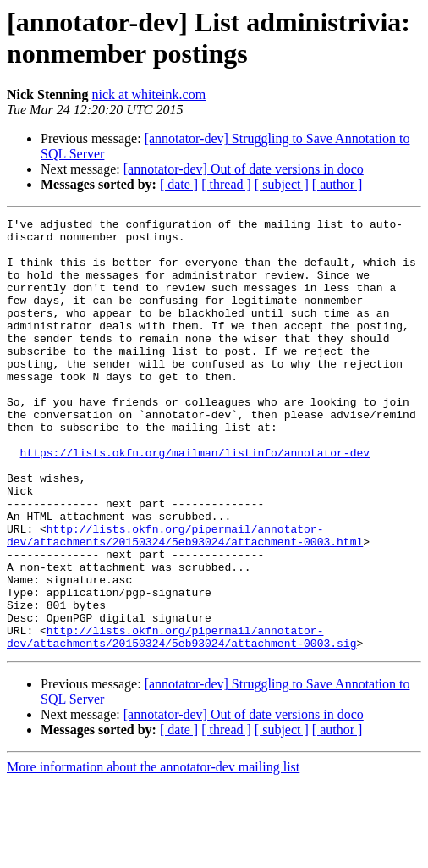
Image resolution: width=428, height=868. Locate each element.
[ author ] (337, 184)
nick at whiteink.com (148, 94)
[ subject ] (282, 184)
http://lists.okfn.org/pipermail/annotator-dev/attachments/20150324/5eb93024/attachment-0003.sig (181, 721)
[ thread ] (226, 184)
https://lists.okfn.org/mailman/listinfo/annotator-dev (195, 500)
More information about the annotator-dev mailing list (153, 853)
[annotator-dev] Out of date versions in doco (244, 169)
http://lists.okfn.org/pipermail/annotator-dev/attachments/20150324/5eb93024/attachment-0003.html (185, 600)
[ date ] (179, 184)
